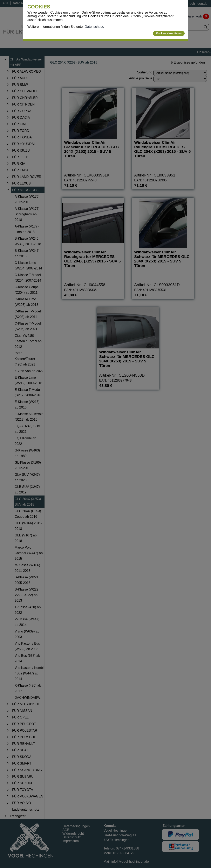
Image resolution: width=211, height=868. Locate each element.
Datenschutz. (94, 27)
